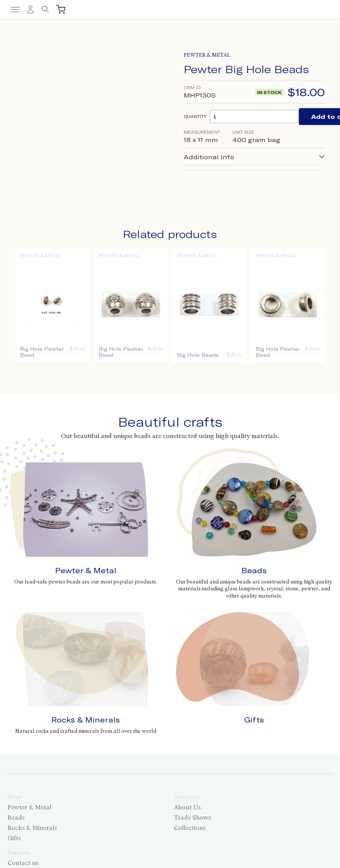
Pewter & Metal (207, 55)
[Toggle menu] (15, 10)
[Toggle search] (46, 10)
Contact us (23, 774)
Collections (190, 739)
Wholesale (23, 785)
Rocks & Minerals (86, 631)
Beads (254, 570)
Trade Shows (192, 729)
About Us (187, 719)
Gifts (254, 631)
